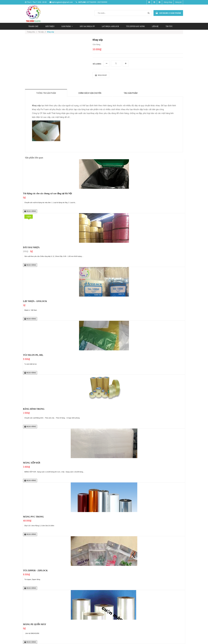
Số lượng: (97, 64)
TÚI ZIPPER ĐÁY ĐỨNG (135, 26)
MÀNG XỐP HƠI (32, 463)
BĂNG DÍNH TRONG (34, 409)
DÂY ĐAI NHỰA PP (87, 26)
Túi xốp (41, 32)
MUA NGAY (101, 75)
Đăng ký (178, 2)
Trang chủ (32, 32)
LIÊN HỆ (155, 26)
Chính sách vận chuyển (90, 93)
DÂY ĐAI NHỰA (31, 247)
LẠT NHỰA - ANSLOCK (35, 301)
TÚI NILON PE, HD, (33, 355)
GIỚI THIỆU (50, 26)
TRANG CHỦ (33, 26)
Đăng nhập (168, 2)
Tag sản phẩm (131, 93)
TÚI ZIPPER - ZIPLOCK (35, 570)
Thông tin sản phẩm (46, 93)
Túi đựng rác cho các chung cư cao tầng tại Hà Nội (47, 193)
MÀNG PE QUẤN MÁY (35, 624)
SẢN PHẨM (67, 26)
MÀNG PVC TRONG (33, 517)
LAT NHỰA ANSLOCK (110, 26)
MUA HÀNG (30, 211)
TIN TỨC (169, 26)
